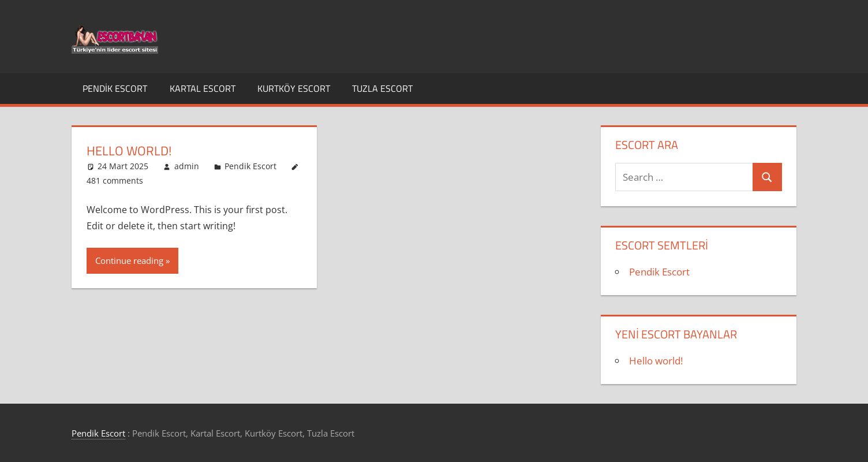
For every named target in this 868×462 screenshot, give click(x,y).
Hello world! (129, 151)
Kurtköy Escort (294, 88)
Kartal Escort (203, 88)
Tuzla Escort (382, 88)
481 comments (115, 180)
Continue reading (129, 260)
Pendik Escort (115, 88)
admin (187, 166)
